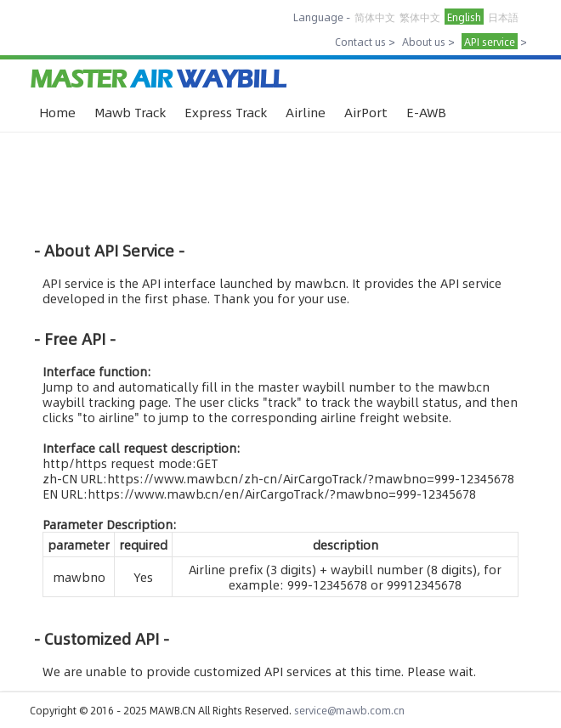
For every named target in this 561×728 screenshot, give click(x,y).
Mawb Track (130, 112)
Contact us (360, 42)
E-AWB (426, 112)
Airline (306, 112)
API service (490, 42)
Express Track (226, 112)
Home (57, 112)
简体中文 (375, 17)
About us (424, 42)
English (464, 17)
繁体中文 (420, 17)
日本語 (503, 17)
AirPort (366, 112)
